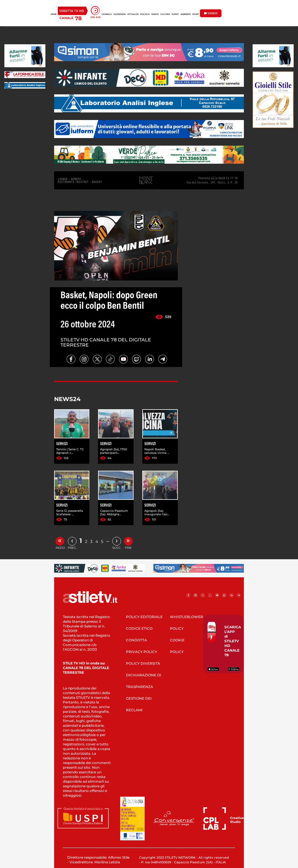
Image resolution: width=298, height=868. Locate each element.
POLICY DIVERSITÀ (143, 663)
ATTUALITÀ (133, 14)
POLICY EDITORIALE (144, 617)
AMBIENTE (186, 14)
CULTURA (165, 14)
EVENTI (175, 14)
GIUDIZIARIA (120, 14)
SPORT (196, 14)
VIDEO (211, 13)
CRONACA (107, 14)
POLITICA (145, 14)
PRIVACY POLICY (142, 652)
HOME (54, 14)
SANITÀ (155, 14)
